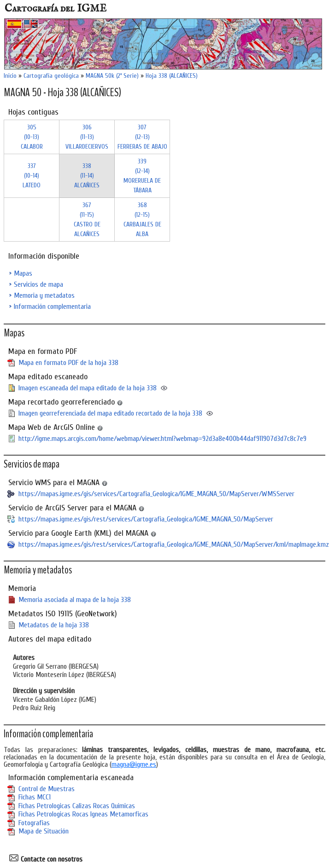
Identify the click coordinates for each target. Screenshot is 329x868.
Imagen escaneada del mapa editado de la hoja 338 (88, 388)
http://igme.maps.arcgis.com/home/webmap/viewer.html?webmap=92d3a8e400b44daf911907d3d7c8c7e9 (162, 439)
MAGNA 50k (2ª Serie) (112, 76)
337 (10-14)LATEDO (32, 176)
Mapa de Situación (44, 831)
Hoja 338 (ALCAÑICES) (172, 76)
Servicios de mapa (38, 284)
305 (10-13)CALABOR (32, 137)
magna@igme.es (134, 764)
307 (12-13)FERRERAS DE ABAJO (142, 137)
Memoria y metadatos (44, 295)
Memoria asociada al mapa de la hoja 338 (75, 600)
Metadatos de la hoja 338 (54, 625)
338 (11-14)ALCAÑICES (87, 176)
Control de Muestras (47, 789)
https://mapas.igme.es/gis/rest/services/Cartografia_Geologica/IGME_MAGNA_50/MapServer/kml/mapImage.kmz (174, 544)
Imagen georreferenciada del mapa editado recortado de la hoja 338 (110, 413)
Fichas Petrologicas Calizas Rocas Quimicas (77, 806)
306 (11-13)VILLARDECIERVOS (87, 137)
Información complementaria (52, 307)
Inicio (10, 76)
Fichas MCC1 (35, 797)
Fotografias (34, 823)
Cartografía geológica (51, 76)
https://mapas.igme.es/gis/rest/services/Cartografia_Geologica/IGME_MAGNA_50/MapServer (146, 519)
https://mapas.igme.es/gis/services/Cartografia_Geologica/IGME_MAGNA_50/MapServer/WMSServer (156, 494)
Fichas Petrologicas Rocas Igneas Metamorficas (83, 814)
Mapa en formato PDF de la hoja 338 (68, 363)
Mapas (23, 273)
